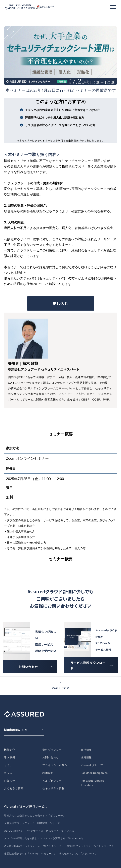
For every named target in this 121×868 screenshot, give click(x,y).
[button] (113, 7)
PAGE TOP (60, 688)
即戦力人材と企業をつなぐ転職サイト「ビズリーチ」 (35, 816)
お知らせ (10, 781)
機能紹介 (10, 750)
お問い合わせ (28, 667)
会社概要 (86, 750)
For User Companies (94, 773)
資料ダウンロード (53, 750)
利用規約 (48, 773)
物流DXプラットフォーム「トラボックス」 (92, 846)
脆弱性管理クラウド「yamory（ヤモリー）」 (30, 854)
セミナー (10, 765)
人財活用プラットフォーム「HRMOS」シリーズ (32, 823)
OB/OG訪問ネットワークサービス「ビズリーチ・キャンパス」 (40, 831)
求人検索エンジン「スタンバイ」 (78, 854)
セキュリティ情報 (53, 788)
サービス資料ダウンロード (88, 665)
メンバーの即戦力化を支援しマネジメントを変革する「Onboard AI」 (44, 838)
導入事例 (10, 757)
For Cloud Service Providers (93, 783)
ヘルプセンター (52, 781)
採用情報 (86, 757)
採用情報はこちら (16, 730)
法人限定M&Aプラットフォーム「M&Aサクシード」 (34, 846)
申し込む (60, 303)
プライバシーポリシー (56, 765)
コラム (8, 773)
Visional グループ (92, 765)
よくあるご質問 (14, 788)
